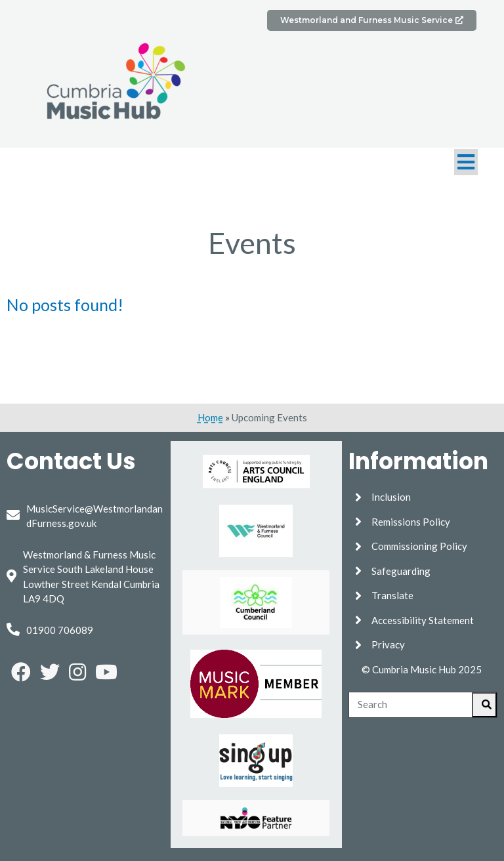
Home (210, 417)
